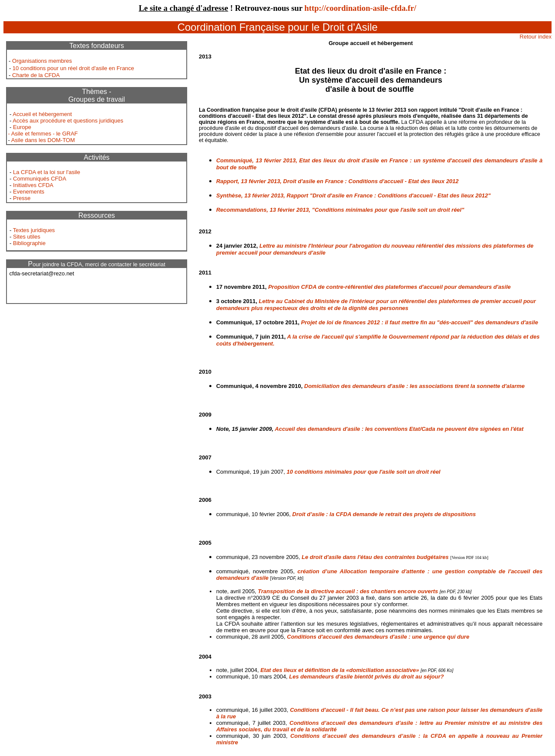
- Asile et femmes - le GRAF (43, 134)
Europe (22, 127)
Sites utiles (27, 237)
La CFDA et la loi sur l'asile (47, 172)
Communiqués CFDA (40, 179)
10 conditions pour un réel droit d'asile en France (73, 68)
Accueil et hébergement (42, 114)
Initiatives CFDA (33, 185)
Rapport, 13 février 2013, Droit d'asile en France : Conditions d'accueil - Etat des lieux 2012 (338, 181)
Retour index (536, 37)
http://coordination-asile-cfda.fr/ (360, 8)
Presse (22, 198)
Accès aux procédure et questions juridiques (68, 121)
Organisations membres (42, 61)
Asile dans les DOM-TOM (43, 140)
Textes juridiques (34, 230)
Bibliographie (29, 243)
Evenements (29, 192)
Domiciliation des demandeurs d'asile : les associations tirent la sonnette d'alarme (414, 386)
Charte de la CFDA (36, 75)
